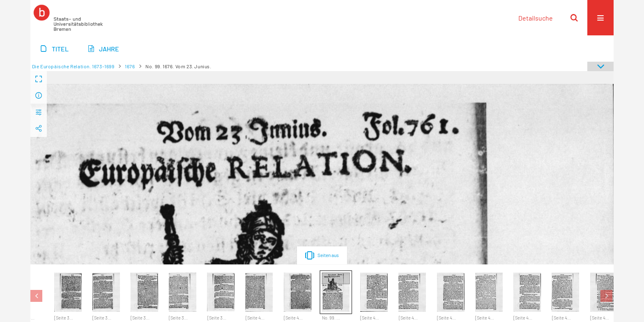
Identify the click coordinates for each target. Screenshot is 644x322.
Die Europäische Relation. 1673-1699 (73, 66)
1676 (130, 66)
